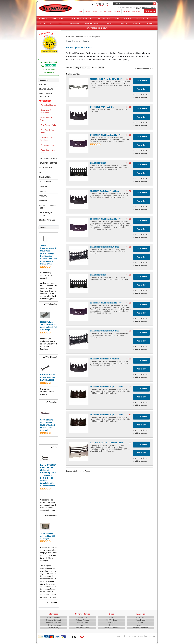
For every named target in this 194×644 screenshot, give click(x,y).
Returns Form (83, 623)
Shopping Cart (137, 11)
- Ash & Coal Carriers (48, 105)
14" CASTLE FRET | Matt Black (103, 107)
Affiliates (112, 623)
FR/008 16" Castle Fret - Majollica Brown (107, 387)
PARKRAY (137, 23)
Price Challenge (54, 617)
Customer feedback (82, 628)
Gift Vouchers (111, 620)
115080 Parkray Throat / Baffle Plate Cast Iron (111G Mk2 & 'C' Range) (49, 326)
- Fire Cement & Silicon (46, 119)
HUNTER (123, 23)
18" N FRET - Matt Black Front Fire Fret (106, 303)
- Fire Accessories (47, 145)
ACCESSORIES (104, 18)
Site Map (112, 625)
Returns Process (82, 620)
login (138, 8)
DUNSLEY (110, 23)
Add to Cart (141, 89)
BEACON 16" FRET (98, 163)
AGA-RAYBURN (46, 23)
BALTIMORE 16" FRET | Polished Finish (107, 443)
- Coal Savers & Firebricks (46, 139)
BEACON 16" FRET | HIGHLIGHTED (105, 247)
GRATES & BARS (58, 18)
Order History (140, 620)
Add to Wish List (141, 94)
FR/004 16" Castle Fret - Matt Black (104, 191)
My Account (108, 11)
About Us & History (53, 623)
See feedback (49, 72)
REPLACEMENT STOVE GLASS (81, 18)
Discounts (117, 11)
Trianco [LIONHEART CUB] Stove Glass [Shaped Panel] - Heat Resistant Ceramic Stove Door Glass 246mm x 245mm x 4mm (48, 255)
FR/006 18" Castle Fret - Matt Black (104, 359)
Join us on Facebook (112, 628)
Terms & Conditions (140, 628)
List (74, 74)
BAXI (60, 23)
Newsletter (141, 625)
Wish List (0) (97, 11)
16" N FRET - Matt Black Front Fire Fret (106, 219)
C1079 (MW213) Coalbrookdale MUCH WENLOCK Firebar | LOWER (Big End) (48, 425)
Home (80, 11)
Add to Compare (141, 97)
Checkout (150, 11)
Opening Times (83, 625)
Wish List (140, 623)
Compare (88, 11)
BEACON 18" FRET (98, 275)
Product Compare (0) (144, 68)
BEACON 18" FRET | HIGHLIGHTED (105, 331)
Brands (111, 617)
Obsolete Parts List (47, 220)
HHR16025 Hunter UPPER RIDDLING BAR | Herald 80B (48, 377)
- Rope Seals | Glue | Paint (48, 151)
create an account (149, 8)
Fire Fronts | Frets (93, 37)
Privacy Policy (54, 628)
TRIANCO (151, 23)
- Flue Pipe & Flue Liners (47, 131)
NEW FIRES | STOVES (145, 18)
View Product (141, 81)
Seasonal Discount (54, 620)
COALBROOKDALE (92, 23)
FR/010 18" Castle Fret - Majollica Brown (107, 415)
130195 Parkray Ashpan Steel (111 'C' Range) (48, 536)
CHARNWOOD (73, 23)
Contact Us (126, 11)
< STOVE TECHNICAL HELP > (97, 28)
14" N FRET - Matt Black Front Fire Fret (106, 135)
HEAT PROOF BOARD (123, 18)
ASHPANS (43, 18)
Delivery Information (54, 625)
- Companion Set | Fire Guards (47, 111)
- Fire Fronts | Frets (48, 125)
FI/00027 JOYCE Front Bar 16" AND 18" (106, 79)
